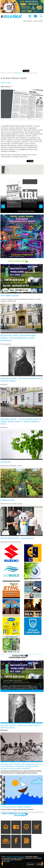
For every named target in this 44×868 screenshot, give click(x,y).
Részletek (31, 864)
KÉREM (40, 864)
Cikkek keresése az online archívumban (14, 815)
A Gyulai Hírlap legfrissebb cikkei (17, 657)
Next (41, 686)
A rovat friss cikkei (17, 261)
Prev (3, 686)
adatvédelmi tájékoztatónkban (15, 857)
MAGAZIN (17, 73)
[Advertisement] (22, 46)
